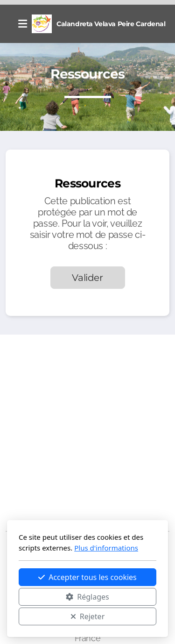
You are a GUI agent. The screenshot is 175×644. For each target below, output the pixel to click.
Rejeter (88, 616)
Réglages (87, 597)
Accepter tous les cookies (87, 577)
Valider (87, 278)
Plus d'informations (106, 548)
